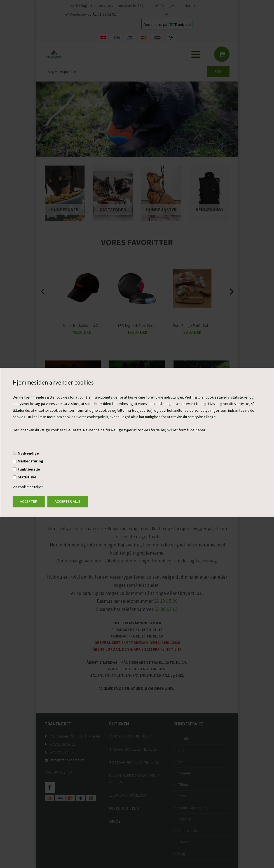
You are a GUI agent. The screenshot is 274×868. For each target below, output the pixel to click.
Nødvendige (28, 453)
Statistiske (27, 477)
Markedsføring (30, 461)
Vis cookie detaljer (28, 487)
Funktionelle (29, 469)
